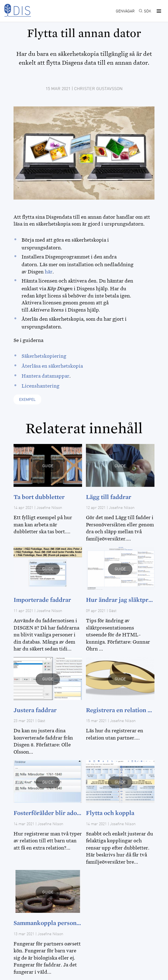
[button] (158, 11)
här (49, 272)
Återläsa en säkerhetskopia (52, 366)
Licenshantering (40, 386)
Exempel (27, 400)
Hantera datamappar (45, 376)
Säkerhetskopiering (44, 356)
